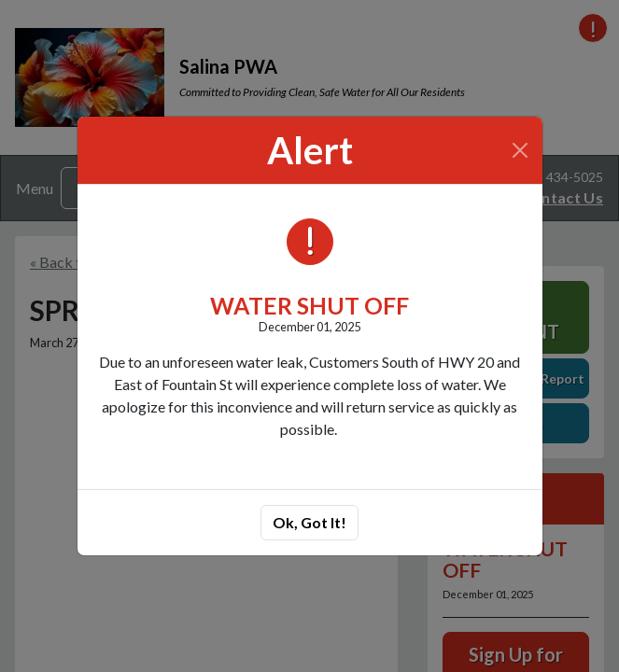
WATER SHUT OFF (309, 306)
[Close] (520, 150)
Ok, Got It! (309, 522)
